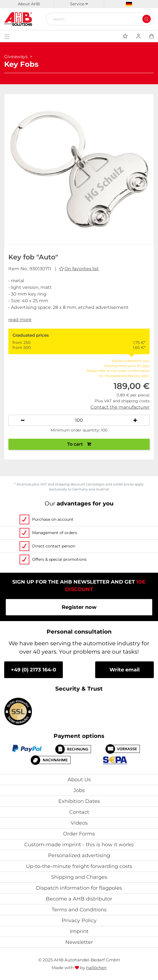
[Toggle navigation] (7, 36)
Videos (79, 823)
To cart (79, 444)
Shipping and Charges (79, 877)
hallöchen (96, 968)
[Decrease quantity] (23, 420)
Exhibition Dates (79, 801)
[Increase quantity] (135, 420)
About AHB (29, 4)
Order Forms (79, 834)
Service (79, 4)
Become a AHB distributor (79, 899)
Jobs (79, 790)
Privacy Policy (79, 921)
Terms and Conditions (79, 910)
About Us (79, 780)
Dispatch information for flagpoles (79, 888)
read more (20, 320)
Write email (125, 670)
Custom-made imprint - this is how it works (79, 845)
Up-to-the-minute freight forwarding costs (79, 866)
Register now (79, 607)
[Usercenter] (138, 36)
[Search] (98, 19)
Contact (79, 812)
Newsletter (79, 942)
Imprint (79, 931)
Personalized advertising (79, 855)
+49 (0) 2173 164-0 (33, 670)
